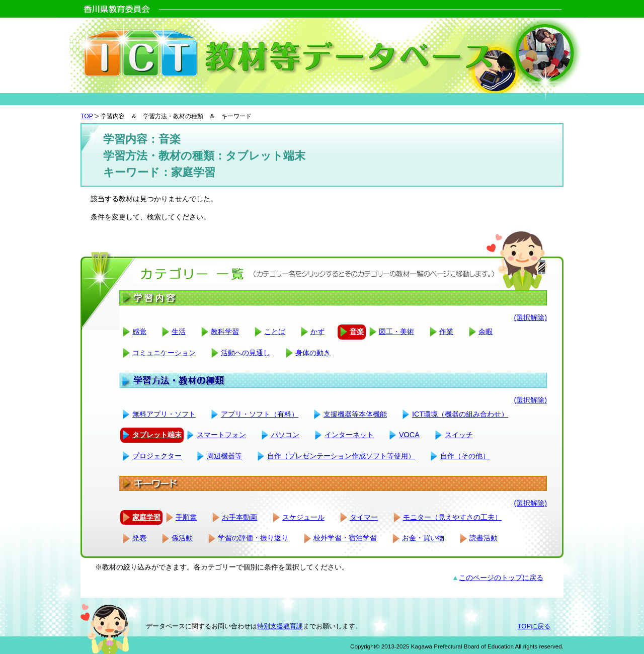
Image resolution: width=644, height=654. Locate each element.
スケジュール (303, 517)
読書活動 (484, 538)
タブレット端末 (157, 435)
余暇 (486, 332)
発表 (139, 538)
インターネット (349, 435)
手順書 (186, 517)
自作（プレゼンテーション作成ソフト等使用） (341, 456)
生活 (179, 332)
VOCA (409, 435)
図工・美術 (396, 332)
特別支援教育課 (280, 626)
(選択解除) (530, 317)
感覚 (139, 332)
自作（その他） (465, 456)
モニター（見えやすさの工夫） (452, 517)
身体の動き (313, 353)
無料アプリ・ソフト (164, 414)
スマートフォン (221, 435)
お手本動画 (239, 517)
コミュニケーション (164, 353)
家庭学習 (146, 517)
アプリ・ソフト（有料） (260, 414)
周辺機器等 (224, 456)
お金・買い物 (423, 538)
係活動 (182, 538)
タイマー (364, 517)
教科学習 (225, 332)
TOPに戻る (534, 626)
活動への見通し (246, 353)
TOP (87, 116)
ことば (275, 332)
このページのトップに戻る (501, 578)
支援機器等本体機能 (355, 414)
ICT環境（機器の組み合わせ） (460, 414)
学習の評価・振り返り (253, 538)
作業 (446, 332)
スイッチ (459, 435)
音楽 (357, 332)
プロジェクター (157, 456)
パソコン (285, 435)
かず (317, 332)
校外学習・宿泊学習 (345, 538)
